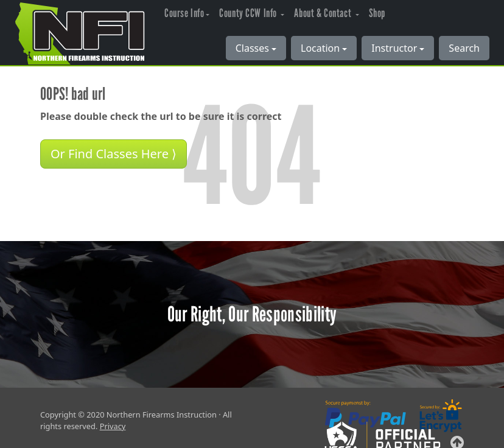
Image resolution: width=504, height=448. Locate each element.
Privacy (113, 426)
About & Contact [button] (324, 13)
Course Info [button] (184, 13)
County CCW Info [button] (249, 13)
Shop (377, 13)
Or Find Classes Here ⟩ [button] (114, 154)
